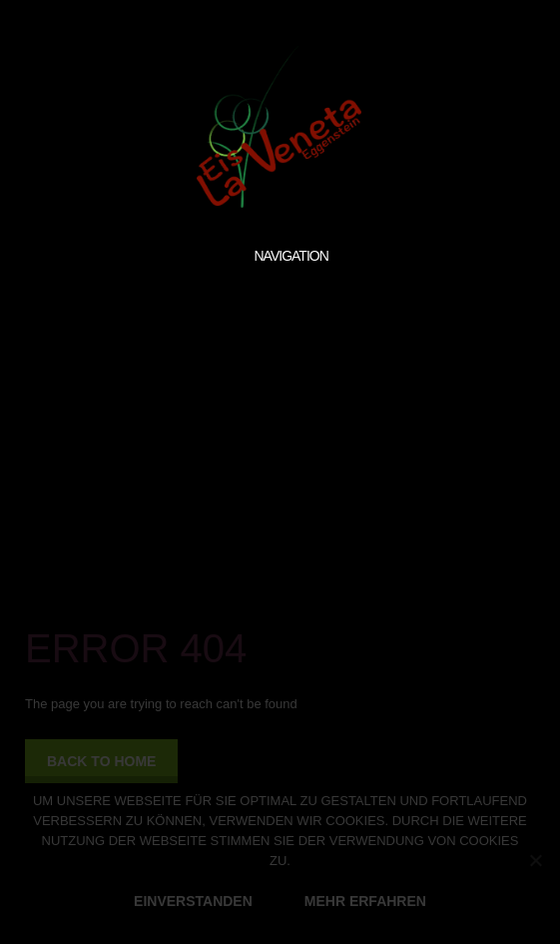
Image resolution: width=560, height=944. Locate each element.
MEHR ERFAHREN (365, 901)
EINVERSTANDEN (193, 901)
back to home (101, 761)
